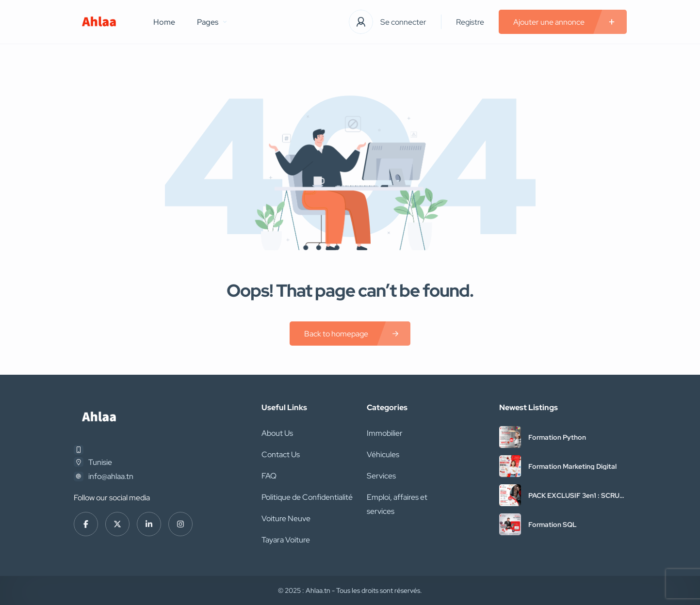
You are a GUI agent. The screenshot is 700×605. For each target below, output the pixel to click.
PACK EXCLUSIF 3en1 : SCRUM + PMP (577, 495)
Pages (212, 22)
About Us (277, 433)
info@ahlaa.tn (111, 476)
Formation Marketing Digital (572, 466)
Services (381, 476)
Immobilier (385, 433)
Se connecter (403, 22)
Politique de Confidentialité (307, 497)
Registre (470, 22)
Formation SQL (553, 525)
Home (164, 22)
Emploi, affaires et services (397, 504)
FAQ (269, 476)
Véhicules (383, 454)
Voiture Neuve (286, 518)
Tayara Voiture (286, 540)
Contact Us (281, 454)
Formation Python (557, 437)
